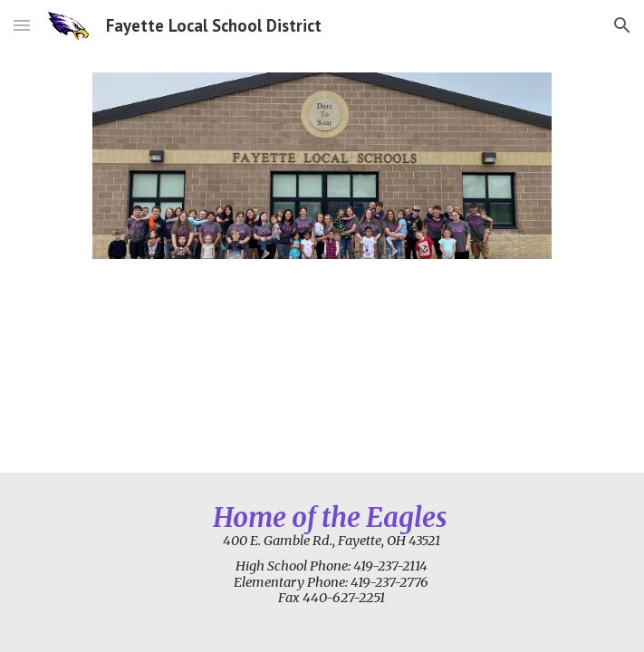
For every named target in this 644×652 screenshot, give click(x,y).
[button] (22, 25)
